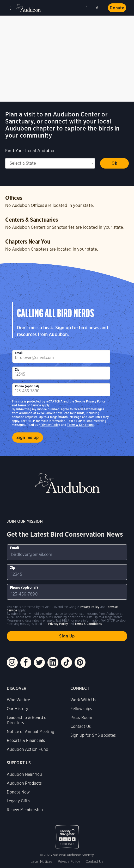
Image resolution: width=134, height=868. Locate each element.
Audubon (29, 8)
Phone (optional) (27, 386)
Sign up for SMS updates (93, 735)
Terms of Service (29, 405)
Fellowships (81, 709)
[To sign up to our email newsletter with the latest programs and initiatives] (61, 356)
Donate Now (18, 792)
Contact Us (81, 726)
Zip (17, 370)
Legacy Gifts (18, 801)
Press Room (81, 718)
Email (19, 353)
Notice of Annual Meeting (31, 732)
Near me (87, 8)
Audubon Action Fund (28, 749)
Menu (10, 8)
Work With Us (83, 700)
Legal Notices (41, 861)
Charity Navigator (67, 834)
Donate (117, 8)
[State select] (50, 163)
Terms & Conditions (81, 425)
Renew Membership (25, 810)
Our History (18, 709)
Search (98, 7)
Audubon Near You (25, 774)
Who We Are (19, 700)
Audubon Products (24, 783)
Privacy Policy (50, 425)
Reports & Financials (26, 740)
